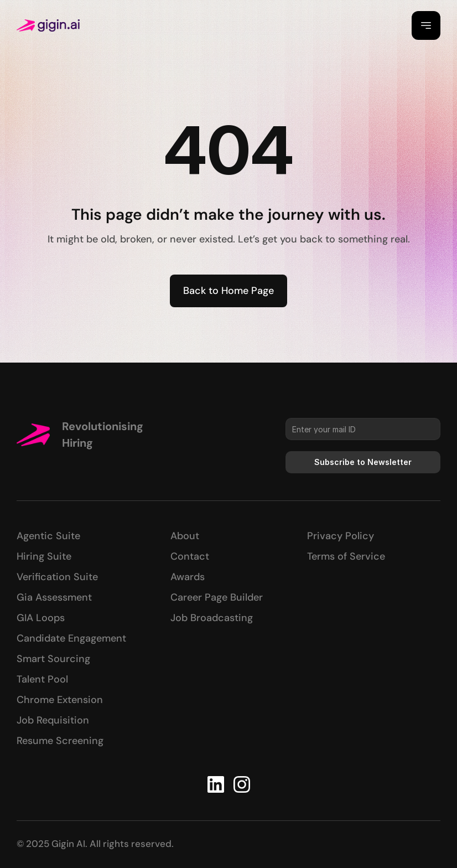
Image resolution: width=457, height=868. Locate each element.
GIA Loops (41, 618)
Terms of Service (346, 556)
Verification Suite (57, 577)
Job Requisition (53, 720)
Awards (188, 577)
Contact (190, 556)
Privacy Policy (341, 536)
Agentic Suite (48, 536)
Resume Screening (60, 741)
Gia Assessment (54, 597)
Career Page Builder (217, 597)
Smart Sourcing (53, 659)
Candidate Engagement (71, 638)
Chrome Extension (60, 700)
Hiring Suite (44, 556)
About (185, 536)
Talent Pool (42, 679)
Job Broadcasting (212, 618)
